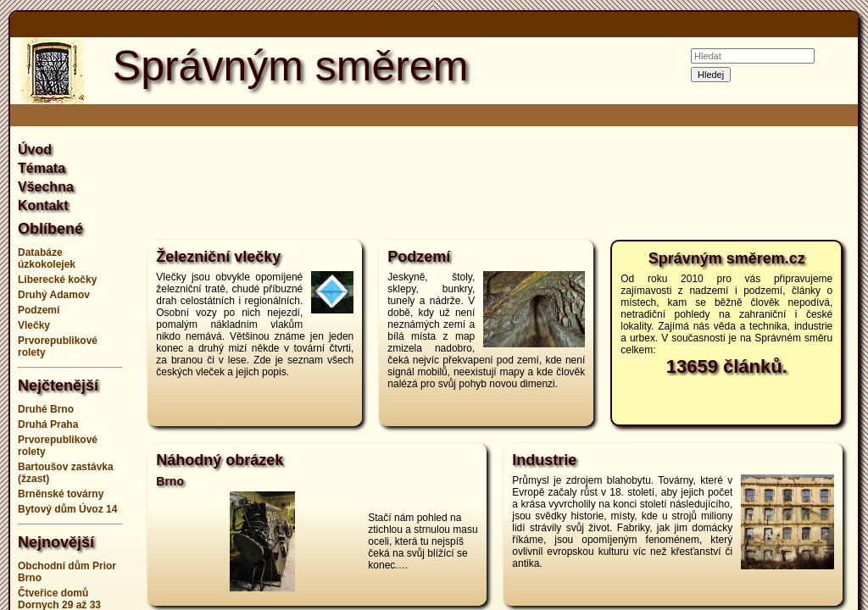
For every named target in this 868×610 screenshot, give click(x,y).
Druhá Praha (48, 424)
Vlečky (34, 325)
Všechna (46, 187)
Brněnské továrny (61, 494)
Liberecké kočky (57, 280)
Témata (42, 168)
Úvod (35, 150)
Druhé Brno (46, 409)
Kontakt (43, 205)
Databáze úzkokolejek (47, 258)
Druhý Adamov (54, 295)
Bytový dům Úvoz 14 (67, 509)
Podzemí (39, 310)
